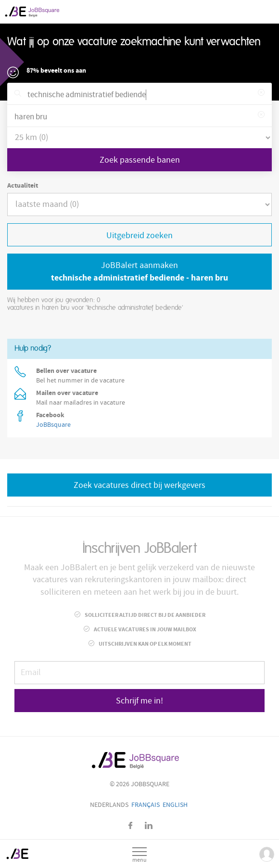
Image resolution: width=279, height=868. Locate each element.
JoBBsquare (53, 425)
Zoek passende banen (140, 160)
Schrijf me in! (139, 701)
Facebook (131, 825)
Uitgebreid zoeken (139, 236)
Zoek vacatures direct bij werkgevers (139, 485)
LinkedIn (149, 825)
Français (146, 805)
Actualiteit (23, 186)
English (175, 805)
